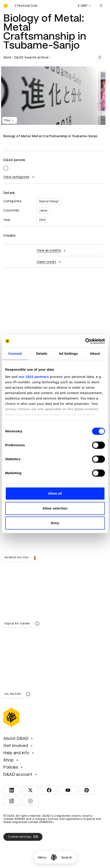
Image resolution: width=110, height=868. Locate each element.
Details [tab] (42, 353)
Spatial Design (49, 201)
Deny (55, 523)
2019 (42, 220)
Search (67, 857)
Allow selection (55, 508)
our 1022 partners (34, 377)
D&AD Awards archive (32, 57)
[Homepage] (54, 857)
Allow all (55, 493)
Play (10, 120)
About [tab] (95, 353)
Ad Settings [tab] (68, 353)
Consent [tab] (15, 353)
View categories (19, 177)
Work (7, 57)
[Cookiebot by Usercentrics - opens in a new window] (85, 341)
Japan (43, 211)
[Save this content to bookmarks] (100, 57)
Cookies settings (23, 837)
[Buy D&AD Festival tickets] (26, 6)
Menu (42, 857)
